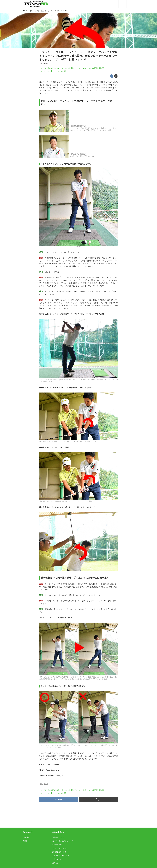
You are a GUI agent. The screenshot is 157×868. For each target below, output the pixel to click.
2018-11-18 (44, 64)
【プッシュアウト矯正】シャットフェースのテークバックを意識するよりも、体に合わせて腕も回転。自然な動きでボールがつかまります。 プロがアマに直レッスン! (78, 56)
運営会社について (58, 837)
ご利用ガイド (57, 859)
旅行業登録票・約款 (59, 852)
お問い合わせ (57, 845)
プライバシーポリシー (60, 848)
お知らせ (55, 863)
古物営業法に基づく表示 (61, 856)
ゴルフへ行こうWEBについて (63, 841)
